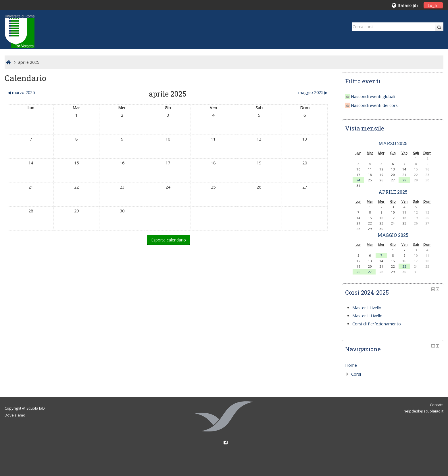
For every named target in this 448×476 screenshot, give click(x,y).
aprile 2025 (29, 62)
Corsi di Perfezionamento (377, 324)
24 (358, 180)
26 (358, 272)
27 (370, 272)
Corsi (356, 374)
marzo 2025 (393, 143)
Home (351, 365)
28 (404, 180)
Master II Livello (367, 316)
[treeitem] (393, 365)
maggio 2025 (393, 235)
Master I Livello (367, 308)
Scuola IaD (36, 408)
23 (404, 266)
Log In (433, 5)
